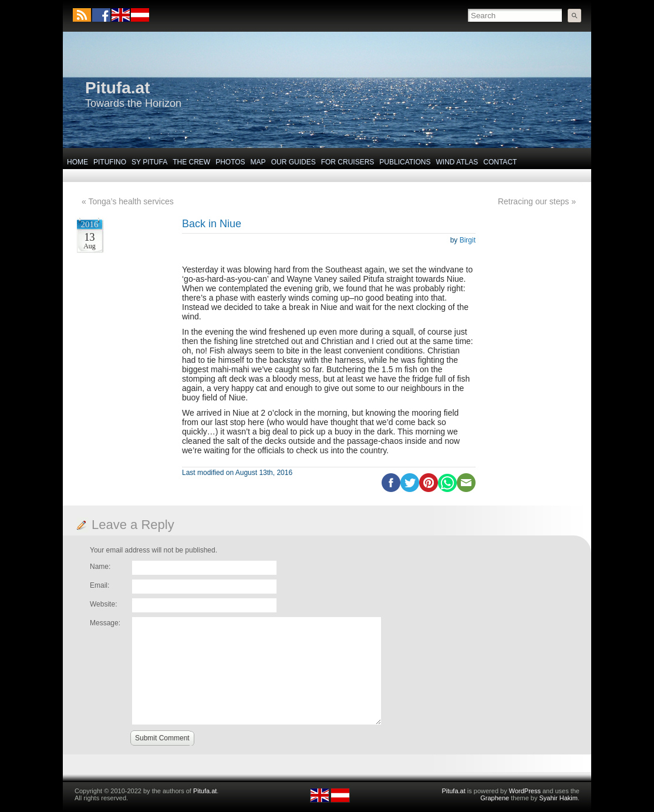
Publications (405, 162)
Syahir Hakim (559, 798)
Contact (500, 162)
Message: (105, 623)
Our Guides (294, 162)
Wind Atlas (457, 162)
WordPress (525, 791)
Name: (100, 567)
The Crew (191, 162)
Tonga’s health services (131, 201)
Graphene (495, 798)
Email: (100, 585)
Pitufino (110, 162)
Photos (230, 162)
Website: (103, 604)
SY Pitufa (149, 162)
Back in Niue (212, 224)
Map (258, 162)
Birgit (468, 240)
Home (77, 162)
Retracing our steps (533, 201)
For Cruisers (348, 162)
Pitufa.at (117, 88)
